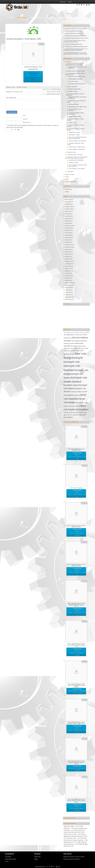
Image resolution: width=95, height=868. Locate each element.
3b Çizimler (50, 17)
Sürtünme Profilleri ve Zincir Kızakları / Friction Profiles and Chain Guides (76, 158)
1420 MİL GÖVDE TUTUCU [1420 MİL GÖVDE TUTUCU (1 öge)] (80, 333)
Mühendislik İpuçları (64, 17)
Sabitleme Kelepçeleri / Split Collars (75, 144)
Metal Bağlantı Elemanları (76, 79)
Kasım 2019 (68, 218)
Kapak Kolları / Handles (75, 116)
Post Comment (12, 112)
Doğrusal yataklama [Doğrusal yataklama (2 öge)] (81, 341)
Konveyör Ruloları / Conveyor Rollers (76, 129)
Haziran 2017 (69, 264)
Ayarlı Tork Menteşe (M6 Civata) (74, 44)
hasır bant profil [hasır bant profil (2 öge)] (83, 348)
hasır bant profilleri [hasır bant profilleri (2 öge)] (70, 350)
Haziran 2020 (69, 209)
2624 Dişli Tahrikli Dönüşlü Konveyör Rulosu (77, 38)
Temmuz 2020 (69, 207)
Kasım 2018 (68, 238)
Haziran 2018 (69, 247)
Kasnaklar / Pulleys (72, 91)
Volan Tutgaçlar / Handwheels (77, 149)
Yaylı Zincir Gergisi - (69, 826)
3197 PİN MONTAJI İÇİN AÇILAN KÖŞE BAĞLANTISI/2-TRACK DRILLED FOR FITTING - (74, 832)
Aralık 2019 (68, 216)
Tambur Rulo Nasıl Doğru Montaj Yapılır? (76, 36)
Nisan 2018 (68, 252)
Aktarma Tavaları (70, 174)
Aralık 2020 (68, 204)
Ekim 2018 (68, 240)
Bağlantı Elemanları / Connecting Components (77, 67)
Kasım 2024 (68, 199)
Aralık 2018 (68, 235)
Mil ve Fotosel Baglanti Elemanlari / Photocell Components (77, 138)
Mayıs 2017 (68, 266)
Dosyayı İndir (33, 77)
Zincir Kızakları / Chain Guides (77, 169)
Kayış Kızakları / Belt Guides (76, 160)
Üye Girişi (63, 2)
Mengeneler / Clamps (75, 132)
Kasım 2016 (68, 276)
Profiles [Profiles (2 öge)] (77, 406)
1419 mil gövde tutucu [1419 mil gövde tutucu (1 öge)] (69, 333)
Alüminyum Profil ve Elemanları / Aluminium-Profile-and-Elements (75, 64)
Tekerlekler (70, 171)
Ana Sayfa (10, 17)
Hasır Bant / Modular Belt (74, 89)
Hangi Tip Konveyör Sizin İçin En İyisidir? (76, 29)
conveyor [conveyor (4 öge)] (68, 341)
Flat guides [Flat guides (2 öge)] (74, 346)
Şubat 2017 (68, 271)
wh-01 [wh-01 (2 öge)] (70, 415)
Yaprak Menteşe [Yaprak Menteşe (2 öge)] (78, 415)
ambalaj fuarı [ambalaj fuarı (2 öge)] (68, 338)
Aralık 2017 (68, 254)
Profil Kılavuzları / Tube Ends (75, 155)
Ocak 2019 (68, 233)
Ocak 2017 (68, 273)
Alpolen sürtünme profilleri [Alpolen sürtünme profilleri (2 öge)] (78, 335)
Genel (67, 177)
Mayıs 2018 (68, 249)
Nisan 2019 (68, 230)
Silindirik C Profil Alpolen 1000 (14, 92)
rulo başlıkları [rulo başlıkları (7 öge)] (82, 409)
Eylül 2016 (68, 280)
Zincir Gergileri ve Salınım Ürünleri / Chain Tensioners (77, 166)
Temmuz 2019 (69, 226)
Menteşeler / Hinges (74, 135)
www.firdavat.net (40, 867)
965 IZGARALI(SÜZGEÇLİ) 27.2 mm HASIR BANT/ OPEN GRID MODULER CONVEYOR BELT (76, 53)
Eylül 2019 (68, 223)
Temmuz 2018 (69, 245)
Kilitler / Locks (73, 123)
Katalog (77, 17)
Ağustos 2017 (69, 261)
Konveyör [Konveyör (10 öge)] (77, 358)
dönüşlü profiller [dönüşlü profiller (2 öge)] (69, 343)
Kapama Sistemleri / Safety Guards (75, 120)
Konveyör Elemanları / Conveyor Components (75, 94)
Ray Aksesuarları (73, 81)
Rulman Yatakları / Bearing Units (77, 141)
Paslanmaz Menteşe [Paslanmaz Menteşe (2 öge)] (81, 403)
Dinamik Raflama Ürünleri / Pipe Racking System (75, 74)
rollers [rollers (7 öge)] (83, 406)
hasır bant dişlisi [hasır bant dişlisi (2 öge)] (72, 348)
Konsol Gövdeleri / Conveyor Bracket (76, 126)
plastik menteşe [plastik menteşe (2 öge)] (69, 406)
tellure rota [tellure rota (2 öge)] (83, 412)
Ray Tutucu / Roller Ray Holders (77, 84)
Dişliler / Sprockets (72, 87)
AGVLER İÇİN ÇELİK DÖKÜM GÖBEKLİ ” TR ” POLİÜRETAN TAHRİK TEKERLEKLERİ (76, 50)
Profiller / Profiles (22, 87)
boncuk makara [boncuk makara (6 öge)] (80, 337)
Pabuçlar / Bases (72, 152)
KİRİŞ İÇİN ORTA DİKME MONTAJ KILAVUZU (76, 47)
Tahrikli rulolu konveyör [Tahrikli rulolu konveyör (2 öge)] (71, 412)
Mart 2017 (68, 268)
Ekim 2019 (68, 221)
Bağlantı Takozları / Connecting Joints (76, 101)
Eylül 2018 (68, 242)
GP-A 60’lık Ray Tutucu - (71, 838)
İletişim (67, 192)
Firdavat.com (22, 17)
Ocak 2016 (68, 292)
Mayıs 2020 (68, 211)
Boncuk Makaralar (74, 104)
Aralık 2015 (68, 295)
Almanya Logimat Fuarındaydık (74, 31)
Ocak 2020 (68, 214)
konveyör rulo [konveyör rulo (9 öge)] (72, 362)
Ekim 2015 (68, 299)
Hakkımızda (69, 189)
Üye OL (70, 2)
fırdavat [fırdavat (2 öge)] (80, 346)
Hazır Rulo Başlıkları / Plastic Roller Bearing (75, 113)
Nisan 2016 (68, 288)
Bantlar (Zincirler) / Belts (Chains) (76, 71)
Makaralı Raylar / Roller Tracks (77, 77)
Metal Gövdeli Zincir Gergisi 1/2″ (74, 33)
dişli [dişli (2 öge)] (73, 341)
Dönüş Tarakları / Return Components (75, 110)
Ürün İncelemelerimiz (36, 17)
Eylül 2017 (68, 259)
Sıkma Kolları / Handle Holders (77, 147)
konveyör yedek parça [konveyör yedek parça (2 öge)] (78, 392)
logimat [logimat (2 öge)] (77, 395)
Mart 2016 (68, 290)
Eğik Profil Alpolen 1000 (54, 92)
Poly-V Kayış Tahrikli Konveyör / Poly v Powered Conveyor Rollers (75, 41)
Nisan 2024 (68, 202)
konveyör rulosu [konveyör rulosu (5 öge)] (71, 385)
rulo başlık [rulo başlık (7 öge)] (69, 409)
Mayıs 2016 (68, 285)
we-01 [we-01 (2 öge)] (66, 415)
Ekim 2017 (68, 257)
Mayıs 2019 (68, 228)
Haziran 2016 (69, 283)
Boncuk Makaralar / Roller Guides (78, 107)
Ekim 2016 (68, 278)
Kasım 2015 (68, 297)
